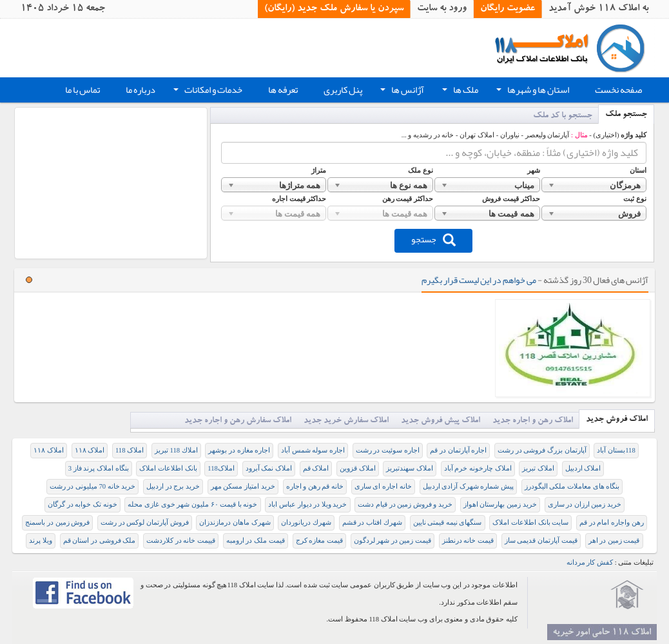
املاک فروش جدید (617, 420)
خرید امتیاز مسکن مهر (243, 486)
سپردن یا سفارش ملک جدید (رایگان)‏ (334, 9)
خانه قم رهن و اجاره (315, 486)
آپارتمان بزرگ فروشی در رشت (542, 450)
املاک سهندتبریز (410, 468)
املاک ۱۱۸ (90, 450)
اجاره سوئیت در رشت (388, 450)
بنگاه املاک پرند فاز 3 (99, 468)
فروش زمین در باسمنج (57, 522)
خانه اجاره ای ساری (383, 486)
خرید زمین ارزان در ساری (585, 504)
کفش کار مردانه (590, 562)
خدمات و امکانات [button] (207, 92)
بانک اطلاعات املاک (168, 468)
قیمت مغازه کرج (319, 541)
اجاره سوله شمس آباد (313, 450)
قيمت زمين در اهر (614, 541)
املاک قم (316, 468)
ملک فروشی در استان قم (100, 541)
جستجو (433, 239)
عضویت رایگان (508, 9)
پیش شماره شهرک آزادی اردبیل (469, 486)
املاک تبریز (538, 468)
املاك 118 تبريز (176, 450)
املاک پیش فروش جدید (441, 421)
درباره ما (141, 90)
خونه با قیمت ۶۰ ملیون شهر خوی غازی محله (192, 504)
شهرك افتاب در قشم (372, 522)
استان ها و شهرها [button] (531, 92)
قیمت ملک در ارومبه (256, 541)
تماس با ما (82, 90)
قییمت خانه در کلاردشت (181, 541)
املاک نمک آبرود (269, 468)
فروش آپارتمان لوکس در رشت (145, 522)
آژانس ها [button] (401, 92)
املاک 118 (130, 450)
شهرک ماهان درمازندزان (235, 522)
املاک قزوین (358, 468)
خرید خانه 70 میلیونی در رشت (93, 486)
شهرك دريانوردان (306, 522)
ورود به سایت (442, 9)
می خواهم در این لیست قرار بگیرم (479, 280)
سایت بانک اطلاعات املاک (530, 522)
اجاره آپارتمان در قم (458, 450)
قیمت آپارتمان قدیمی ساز (541, 541)
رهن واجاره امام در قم (612, 522)
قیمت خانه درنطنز (468, 541)
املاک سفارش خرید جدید (346, 421)
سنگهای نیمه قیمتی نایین (448, 522)
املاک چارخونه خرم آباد (478, 468)
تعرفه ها (283, 90)
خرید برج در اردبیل (173, 486)
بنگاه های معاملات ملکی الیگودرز (572, 486)
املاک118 (221, 468)
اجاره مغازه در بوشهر (239, 450)
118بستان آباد (616, 450)
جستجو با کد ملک (563, 116)
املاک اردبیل (583, 468)
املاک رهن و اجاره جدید (533, 421)
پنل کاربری (343, 90)
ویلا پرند (41, 541)
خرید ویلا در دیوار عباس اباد (307, 504)
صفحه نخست (618, 90)
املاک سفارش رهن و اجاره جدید (238, 421)
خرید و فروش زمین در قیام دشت (405, 504)
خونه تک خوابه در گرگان (82, 504)
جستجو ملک (626, 115)
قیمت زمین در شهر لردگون (393, 541)
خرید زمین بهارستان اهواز (500, 504)
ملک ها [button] (459, 92)
